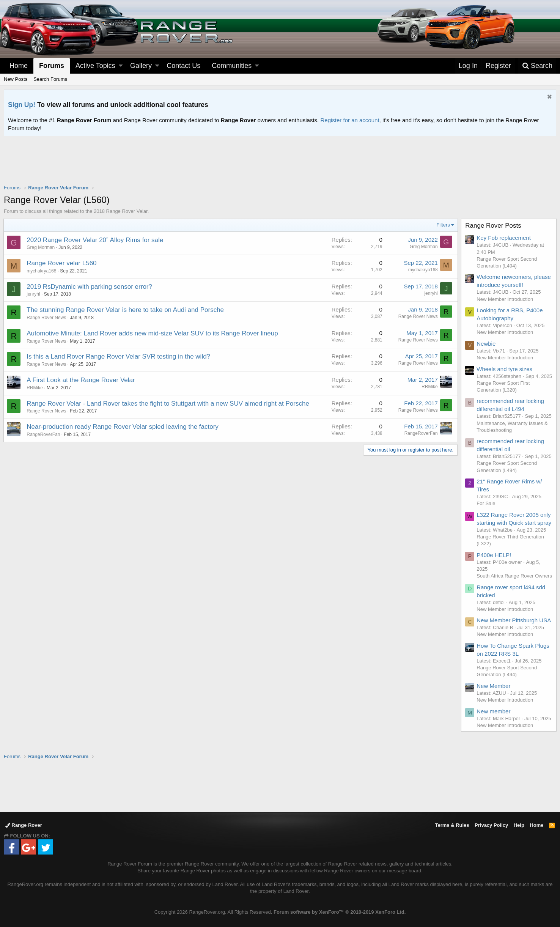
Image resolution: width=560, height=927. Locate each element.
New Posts (16, 79)
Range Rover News (47, 318)
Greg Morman (41, 247)
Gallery (141, 66)
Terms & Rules (452, 825)
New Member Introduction (505, 299)
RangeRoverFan (421, 433)
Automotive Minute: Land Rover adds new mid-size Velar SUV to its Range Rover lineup (153, 333)
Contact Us (183, 66)
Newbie (486, 344)
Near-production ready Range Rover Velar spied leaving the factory (123, 427)
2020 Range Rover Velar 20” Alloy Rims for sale (95, 240)
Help (519, 825)
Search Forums (50, 79)
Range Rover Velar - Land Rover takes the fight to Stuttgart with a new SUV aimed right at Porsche (168, 404)
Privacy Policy (491, 825)
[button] (121, 66)
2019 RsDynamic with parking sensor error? (90, 287)
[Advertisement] (280, 165)
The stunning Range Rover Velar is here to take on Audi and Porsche (126, 310)
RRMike (35, 388)
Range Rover (24, 825)
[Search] (537, 66)
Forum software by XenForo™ (340, 912)
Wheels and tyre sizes (505, 369)
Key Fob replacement (504, 238)
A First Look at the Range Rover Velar (81, 380)
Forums (52, 66)
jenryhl (34, 294)
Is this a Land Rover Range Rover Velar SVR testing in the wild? (119, 356)
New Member (494, 700)
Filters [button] (443, 225)
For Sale (486, 511)
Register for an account (350, 120)
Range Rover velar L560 (62, 263)
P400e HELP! (494, 562)
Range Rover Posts (493, 226)
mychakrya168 (42, 271)
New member (494, 725)
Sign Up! (22, 105)
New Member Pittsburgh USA (514, 634)
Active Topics (95, 66)
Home (19, 66)
